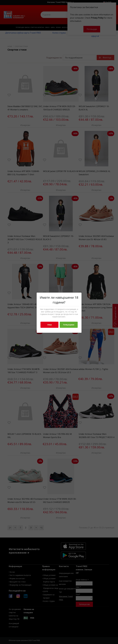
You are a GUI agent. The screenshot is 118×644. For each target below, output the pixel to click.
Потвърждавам (69, 325)
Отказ (49, 325)
